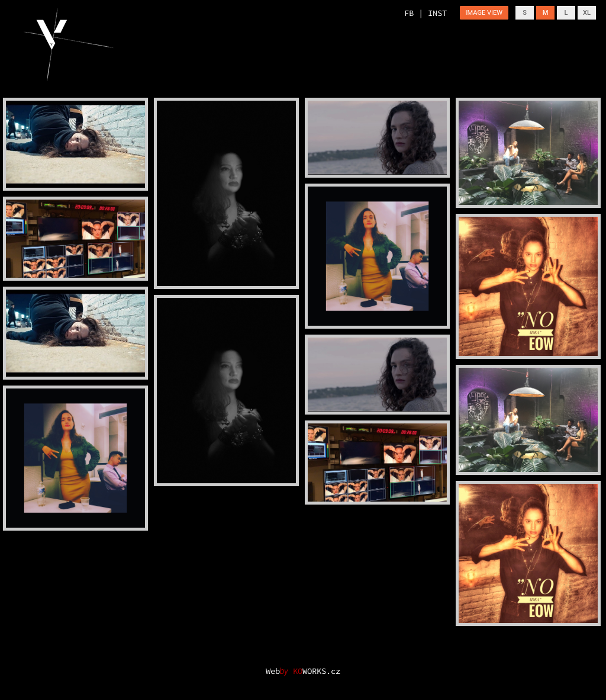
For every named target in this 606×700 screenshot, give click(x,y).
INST (437, 13)
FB (409, 13)
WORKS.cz (317, 671)
